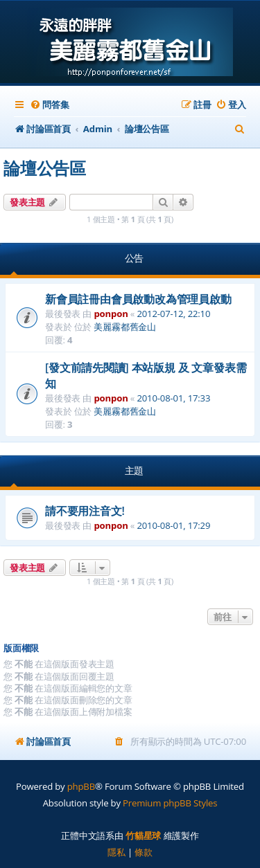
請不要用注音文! (85, 511)
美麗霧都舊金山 (125, 327)
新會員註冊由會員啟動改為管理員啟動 (138, 299)
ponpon (111, 314)
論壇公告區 (45, 168)
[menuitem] (49, 105)
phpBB (81, 786)
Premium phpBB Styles (170, 803)
